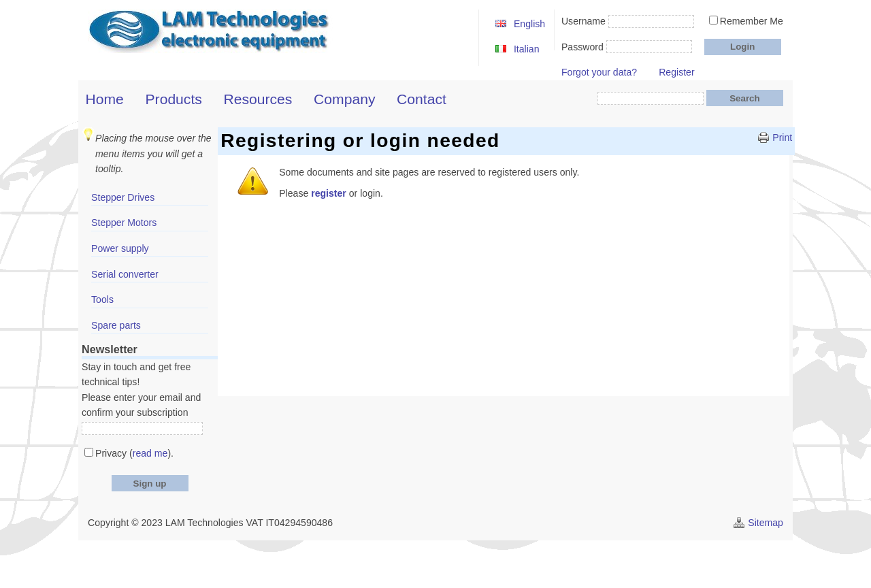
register (329, 193)
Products (174, 99)
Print (782, 137)
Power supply (120, 248)
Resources (258, 99)
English (529, 24)
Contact (422, 99)
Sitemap (766, 523)
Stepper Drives (123, 197)
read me (150, 453)
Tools (102, 299)
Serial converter (125, 274)
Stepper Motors (124, 223)
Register (676, 72)
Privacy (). (134, 453)
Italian (527, 49)
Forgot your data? (599, 72)
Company (344, 99)
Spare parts (116, 325)
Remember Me (752, 21)
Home (105, 99)
